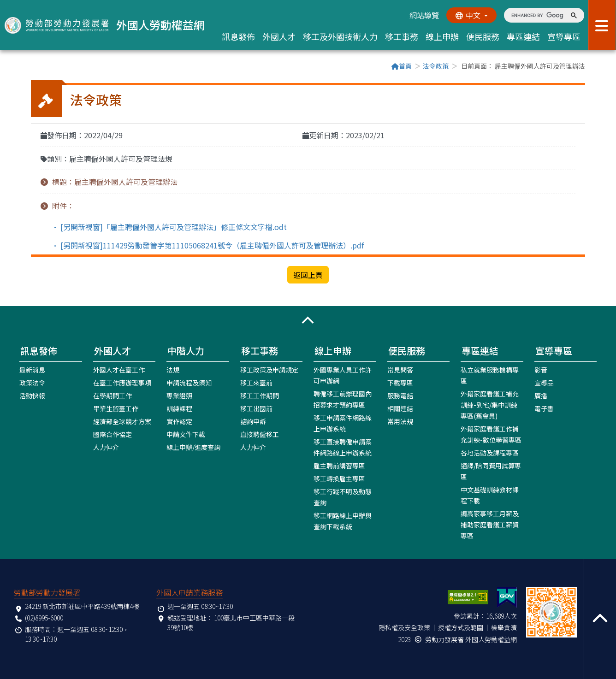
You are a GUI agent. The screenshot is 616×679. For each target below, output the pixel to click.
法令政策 (436, 66)
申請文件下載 (186, 434)
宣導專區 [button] (564, 36)
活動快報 (32, 395)
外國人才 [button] (279, 36)
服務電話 (400, 395)
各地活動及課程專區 (490, 452)
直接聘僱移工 (260, 434)
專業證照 (179, 395)
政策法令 (32, 382)
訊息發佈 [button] (238, 36)
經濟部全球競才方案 (122, 421)
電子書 (544, 408)
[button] (308, 320)
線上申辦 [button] (442, 36)
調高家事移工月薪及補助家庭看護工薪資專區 (490, 524)
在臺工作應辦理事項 (122, 382)
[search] (537, 15)
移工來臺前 (256, 382)
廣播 (541, 395)
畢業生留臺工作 (116, 408)
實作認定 (179, 421)
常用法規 (400, 421)
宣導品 (544, 382)
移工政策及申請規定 (269, 369)
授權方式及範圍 (461, 627)
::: (34, 67)
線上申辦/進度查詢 (193, 447)
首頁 (402, 66)
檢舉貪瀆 (504, 627)
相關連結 (400, 408)
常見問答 (400, 369)
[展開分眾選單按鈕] (602, 25)
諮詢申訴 (253, 421)
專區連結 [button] (523, 36)
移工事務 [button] (402, 36)
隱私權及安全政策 (404, 627)
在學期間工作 (113, 395)
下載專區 (400, 382)
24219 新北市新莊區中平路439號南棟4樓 (82, 606)
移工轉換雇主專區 (339, 478)
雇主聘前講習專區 (339, 465)
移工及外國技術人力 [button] (340, 36)
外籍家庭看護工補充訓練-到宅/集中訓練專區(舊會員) (490, 404)
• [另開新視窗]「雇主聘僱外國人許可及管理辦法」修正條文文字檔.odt (169, 226)
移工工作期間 (260, 395)
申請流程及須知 (189, 382)
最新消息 (32, 369)
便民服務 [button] (483, 36)
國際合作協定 (113, 434)
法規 (173, 369)
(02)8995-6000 (44, 617)
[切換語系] (471, 15)
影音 (541, 369)
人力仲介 (106, 447)
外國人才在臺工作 (119, 369)
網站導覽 (424, 15)
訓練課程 (179, 408)
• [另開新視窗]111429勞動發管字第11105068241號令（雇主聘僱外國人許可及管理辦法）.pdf (208, 245)
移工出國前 (256, 408)
